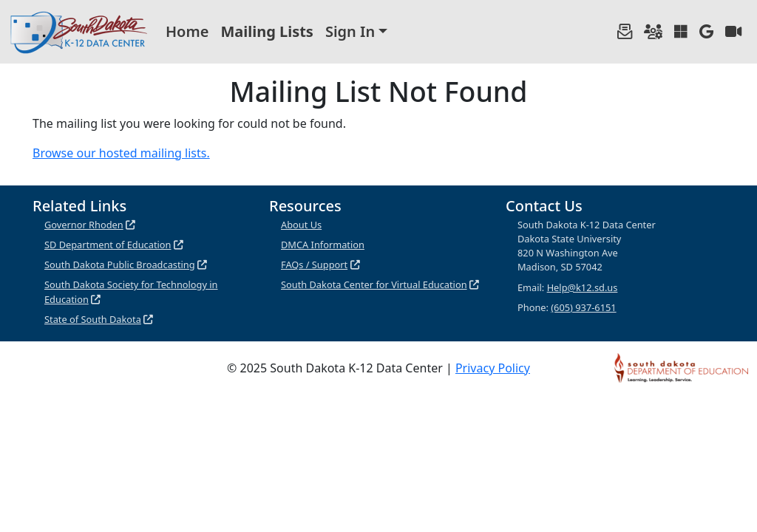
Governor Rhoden (84, 225)
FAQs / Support (314, 265)
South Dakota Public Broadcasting (120, 265)
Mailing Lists (267, 31)
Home (187, 31)
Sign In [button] (350, 31)
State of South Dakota (93, 319)
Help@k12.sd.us (583, 287)
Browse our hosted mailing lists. (121, 153)
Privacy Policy (493, 368)
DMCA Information (323, 245)
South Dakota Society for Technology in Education (131, 291)
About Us (301, 225)
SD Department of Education (108, 245)
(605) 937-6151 (583, 307)
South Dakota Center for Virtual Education (374, 284)
